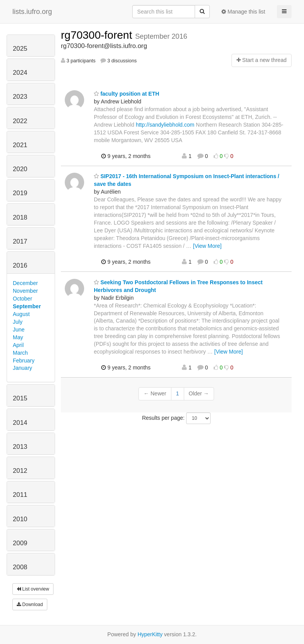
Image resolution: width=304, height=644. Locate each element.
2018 (20, 217)
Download (30, 605)
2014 (20, 423)
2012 (20, 471)
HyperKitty (150, 634)
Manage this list (243, 12)
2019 (20, 193)
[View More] (207, 246)
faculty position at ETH (127, 94)
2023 (20, 97)
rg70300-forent (98, 35)
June (19, 330)
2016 (20, 265)
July (18, 322)
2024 (20, 73)
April (18, 345)
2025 (20, 49)
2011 (20, 495)
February (24, 361)
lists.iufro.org (32, 12)
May (18, 337)
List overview (33, 589)
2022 (20, 121)
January (22, 368)
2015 (20, 398)
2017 (20, 241)
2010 (20, 519)
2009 (20, 543)
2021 (20, 145)
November (25, 291)
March (20, 353)
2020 (20, 169)
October (22, 299)
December (25, 283)
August (21, 314)
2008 (20, 567)
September (27, 306)
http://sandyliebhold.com (165, 125)
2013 (20, 447)
